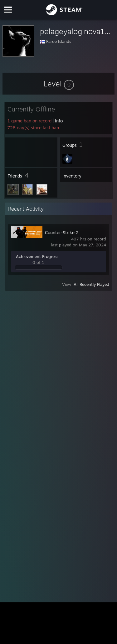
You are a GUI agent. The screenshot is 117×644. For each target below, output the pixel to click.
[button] (59, 84)
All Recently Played (91, 284)
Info (59, 121)
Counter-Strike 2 (62, 232)
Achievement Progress (37, 256)
